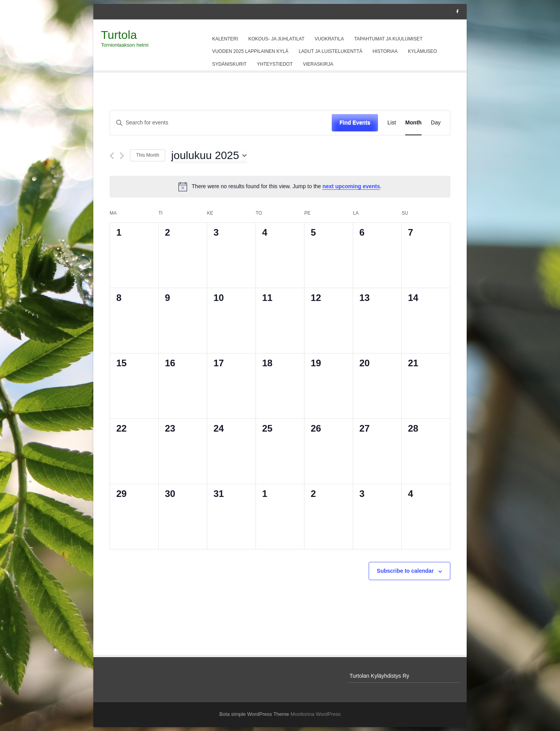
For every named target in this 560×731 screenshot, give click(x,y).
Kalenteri (225, 39)
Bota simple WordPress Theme (254, 714)
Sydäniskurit (229, 64)
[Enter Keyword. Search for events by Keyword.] (221, 123)
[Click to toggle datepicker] (209, 156)
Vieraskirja (318, 64)
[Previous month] (112, 156)
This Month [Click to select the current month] (148, 155)
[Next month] (122, 156)
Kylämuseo (423, 51)
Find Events (355, 122)
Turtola (119, 35)
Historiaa (385, 51)
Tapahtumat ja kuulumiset (388, 39)
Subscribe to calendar (405, 571)
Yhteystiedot (275, 64)
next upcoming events (351, 186)
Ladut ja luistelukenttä (331, 51)
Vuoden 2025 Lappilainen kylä (250, 51)
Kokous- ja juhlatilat (276, 39)
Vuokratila (329, 39)
